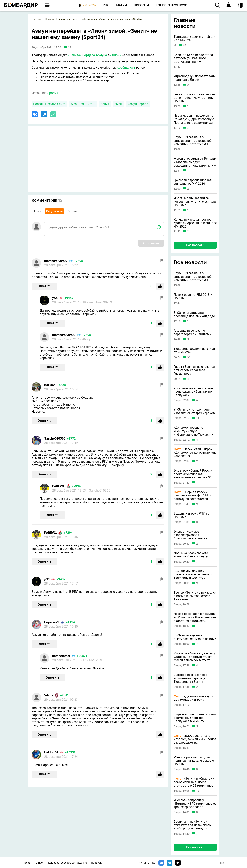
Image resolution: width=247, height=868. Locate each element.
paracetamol (61, 656)
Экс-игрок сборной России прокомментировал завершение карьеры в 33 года (193, 474)
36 (189, 357)
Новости (50, 19)
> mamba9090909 (99, 302)
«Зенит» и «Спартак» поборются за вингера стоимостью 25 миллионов (194, 782)
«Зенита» (75, 55)
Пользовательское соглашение (67, 863)
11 (198, 418)
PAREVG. (59, 486)
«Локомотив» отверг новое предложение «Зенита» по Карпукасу (194, 392)
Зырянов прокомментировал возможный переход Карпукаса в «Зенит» (195, 718)
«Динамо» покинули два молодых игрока (193, 698)
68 (185, 45)
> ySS (91, 339)
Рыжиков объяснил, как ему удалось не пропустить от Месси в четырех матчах (194, 657)
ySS (55, 298)
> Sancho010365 (98, 490)
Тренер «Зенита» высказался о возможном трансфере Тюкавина (195, 596)
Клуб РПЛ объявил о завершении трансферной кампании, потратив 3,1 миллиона (193, 141)
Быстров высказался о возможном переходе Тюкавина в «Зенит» (190, 678)
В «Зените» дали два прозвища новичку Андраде (194, 314)
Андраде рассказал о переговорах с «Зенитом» (192, 332)
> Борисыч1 (95, 660)
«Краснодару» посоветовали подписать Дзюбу (195, 78)
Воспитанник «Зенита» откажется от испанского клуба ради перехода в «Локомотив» (192, 825)
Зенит (105, 104)
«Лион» (116, 55)
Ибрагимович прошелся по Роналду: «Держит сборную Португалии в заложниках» (194, 119)
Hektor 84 (51, 752)
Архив (27, 863)
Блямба (50, 385)
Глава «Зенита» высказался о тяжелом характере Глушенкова (194, 370)
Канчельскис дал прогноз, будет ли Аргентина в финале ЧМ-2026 (195, 223)
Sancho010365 (55, 438)
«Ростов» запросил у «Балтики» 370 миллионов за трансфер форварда (195, 804)
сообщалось (126, 68)
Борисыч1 (52, 622)
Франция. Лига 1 (83, 104)
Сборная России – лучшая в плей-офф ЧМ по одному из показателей (193, 496)
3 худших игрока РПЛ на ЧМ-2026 (192, 515)
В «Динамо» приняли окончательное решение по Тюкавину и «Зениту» (194, 575)
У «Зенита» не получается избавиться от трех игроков (194, 411)
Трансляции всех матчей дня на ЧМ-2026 (195, 38)
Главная (36, 19)
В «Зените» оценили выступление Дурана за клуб (195, 637)
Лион (118, 104)
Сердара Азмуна (95, 55)
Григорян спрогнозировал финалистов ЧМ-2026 (193, 182)
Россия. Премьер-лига (49, 104)
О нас (39, 863)
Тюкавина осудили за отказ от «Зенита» (194, 351)
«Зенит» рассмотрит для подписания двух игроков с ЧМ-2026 (194, 761)
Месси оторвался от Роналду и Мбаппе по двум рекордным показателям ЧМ (195, 162)
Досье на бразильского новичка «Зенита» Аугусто (193, 555)
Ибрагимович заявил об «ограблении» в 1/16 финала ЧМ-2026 (195, 202)
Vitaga (49, 695)
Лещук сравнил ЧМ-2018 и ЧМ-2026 (193, 296)
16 (198, 791)
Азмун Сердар (138, 104)
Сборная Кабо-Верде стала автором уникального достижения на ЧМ (193, 58)
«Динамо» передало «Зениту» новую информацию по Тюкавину (193, 431)
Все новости (195, 245)
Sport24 (53, 93)
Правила (97, 863)
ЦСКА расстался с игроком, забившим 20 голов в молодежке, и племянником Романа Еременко (195, 739)
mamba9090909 (56, 261)
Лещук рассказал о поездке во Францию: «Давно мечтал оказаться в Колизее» (195, 617)
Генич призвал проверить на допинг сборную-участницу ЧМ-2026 (195, 98)
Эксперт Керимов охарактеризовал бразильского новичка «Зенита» (190, 535)
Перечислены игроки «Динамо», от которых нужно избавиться (195, 453)
